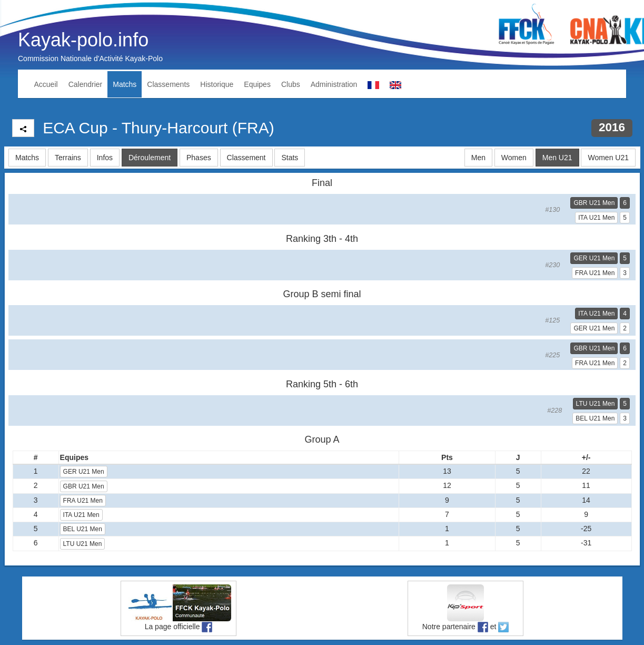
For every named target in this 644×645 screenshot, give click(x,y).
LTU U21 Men (596, 404)
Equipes (257, 84)
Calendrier (86, 84)
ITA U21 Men (596, 218)
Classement (246, 158)
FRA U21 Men (595, 273)
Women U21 (608, 158)
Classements (168, 84)
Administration (334, 84)
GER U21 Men (594, 258)
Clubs (291, 84)
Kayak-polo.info (83, 40)
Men (478, 158)
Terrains (68, 158)
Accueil (46, 84)
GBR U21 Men (594, 203)
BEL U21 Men (595, 418)
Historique (217, 84)
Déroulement (150, 158)
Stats (290, 158)
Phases (199, 158)
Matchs (125, 84)
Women (514, 158)
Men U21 (557, 158)
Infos (105, 158)
